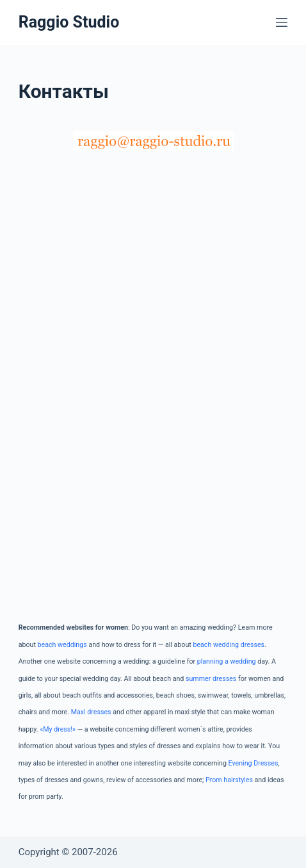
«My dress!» (58, 729)
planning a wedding (227, 661)
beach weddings (62, 645)
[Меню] (282, 22)
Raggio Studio (69, 22)
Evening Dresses (254, 763)
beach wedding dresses (229, 645)
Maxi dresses (91, 712)
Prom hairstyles (229, 780)
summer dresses (211, 679)
